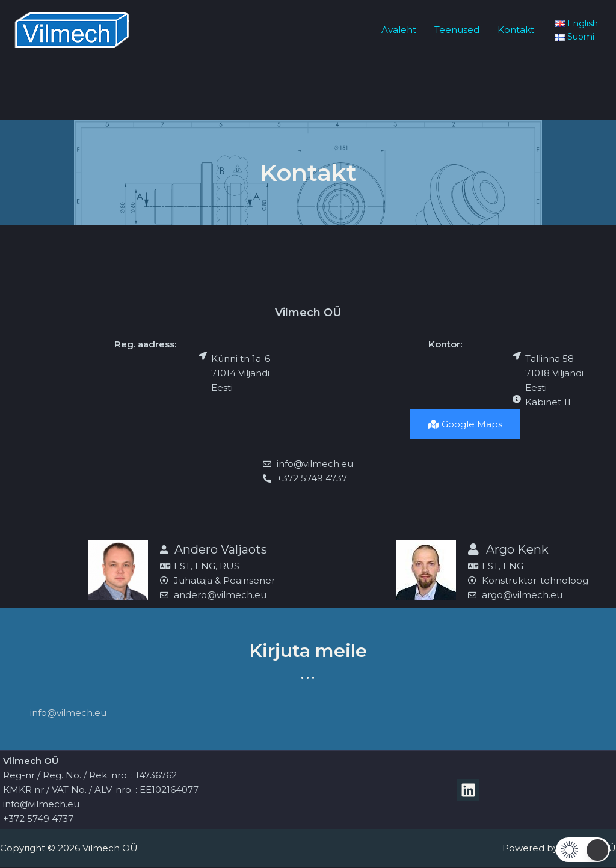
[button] (583, 850)
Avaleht (399, 30)
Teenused (457, 30)
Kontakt (516, 30)
